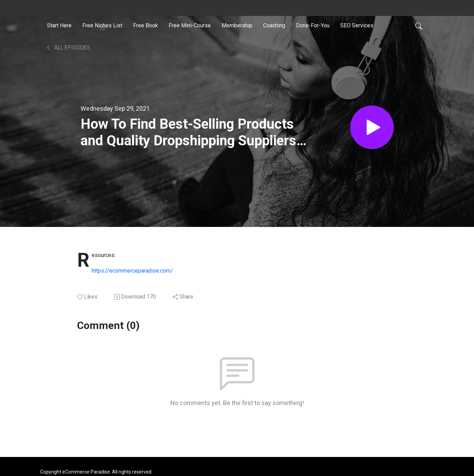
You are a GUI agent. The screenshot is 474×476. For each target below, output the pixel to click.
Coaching (274, 25)
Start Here (59, 25)
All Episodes (68, 48)
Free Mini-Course (190, 25)
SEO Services (357, 25)
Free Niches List (102, 25)
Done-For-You (313, 25)
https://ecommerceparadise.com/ (132, 271)
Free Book (146, 25)
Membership (237, 25)
